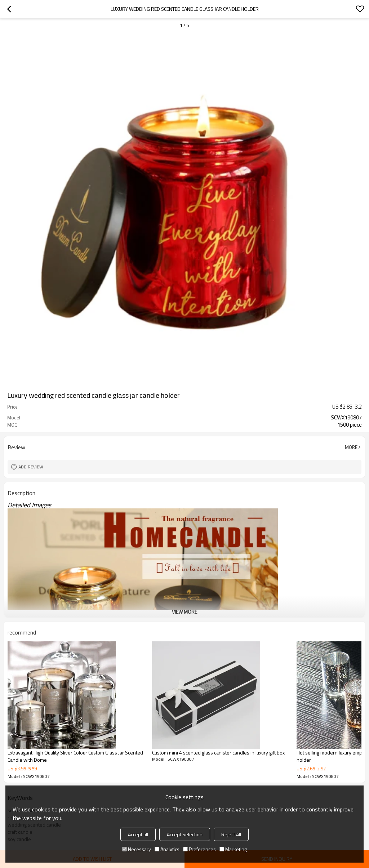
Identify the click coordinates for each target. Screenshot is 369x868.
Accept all (138, 834)
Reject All (231, 834)
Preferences (199, 849)
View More (184, 612)
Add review (31, 467)
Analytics (167, 849)
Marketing (233, 849)
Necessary (137, 849)
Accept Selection (185, 834)
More (351, 447)
